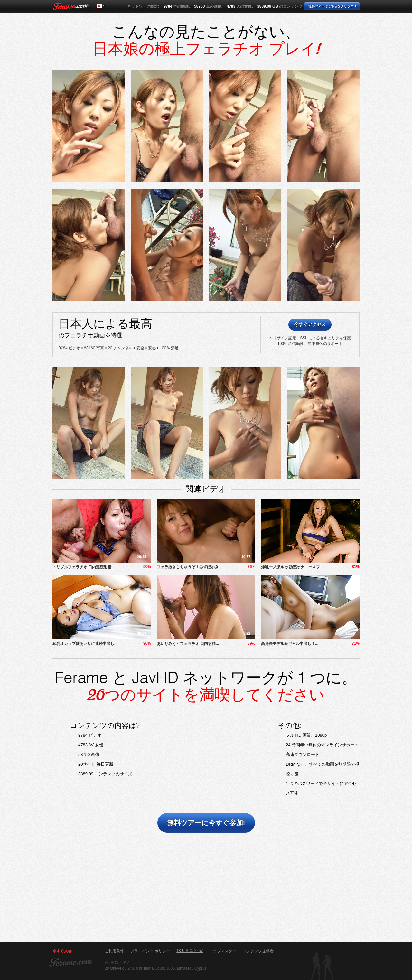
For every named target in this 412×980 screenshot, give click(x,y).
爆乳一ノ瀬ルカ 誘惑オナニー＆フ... (292, 567)
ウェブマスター (223, 951)
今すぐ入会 (62, 951)
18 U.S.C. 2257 (190, 951)
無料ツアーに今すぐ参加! (206, 823)
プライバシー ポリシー (150, 951)
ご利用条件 (114, 951)
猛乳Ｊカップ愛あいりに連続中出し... (85, 644)
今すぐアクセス (310, 324)
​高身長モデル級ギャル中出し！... (290, 644)
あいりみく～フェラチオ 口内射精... (188, 644)
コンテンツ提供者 (258, 951)
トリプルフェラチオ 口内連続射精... (84, 567)
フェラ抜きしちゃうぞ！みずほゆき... (189, 567)
